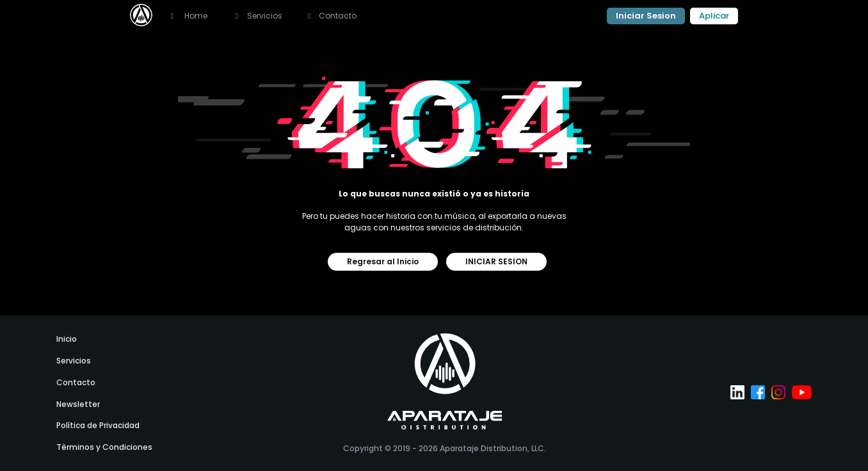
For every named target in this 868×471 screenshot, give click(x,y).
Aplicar (714, 16)
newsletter (78, 404)
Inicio (67, 339)
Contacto (332, 16)
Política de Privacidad (98, 425)
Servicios (74, 361)
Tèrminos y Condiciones (104, 447)
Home (188, 16)
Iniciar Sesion (646, 16)
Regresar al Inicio (383, 261)
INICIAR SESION (496, 261)
